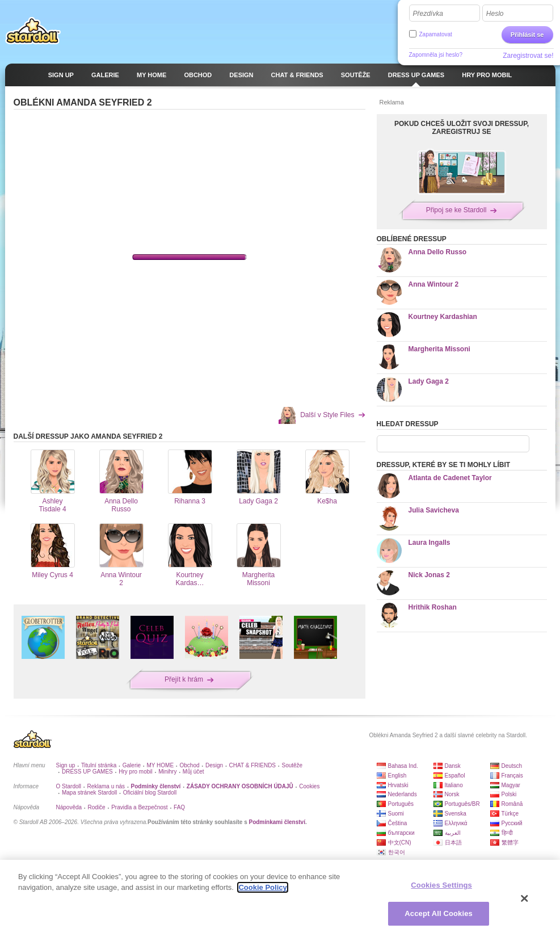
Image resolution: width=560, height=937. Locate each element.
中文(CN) (400, 843)
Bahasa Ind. (403, 766)
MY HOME (160, 765)
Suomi (396, 814)
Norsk (452, 794)
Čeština (398, 823)
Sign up (66, 765)
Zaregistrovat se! (528, 56)
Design (214, 765)
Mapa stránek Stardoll (89, 793)
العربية (453, 833)
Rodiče (97, 807)
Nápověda (69, 807)
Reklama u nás (106, 786)
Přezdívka (428, 14)
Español (455, 776)
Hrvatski (398, 785)
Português (401, 804)
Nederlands (403, 794)
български (401, 833)
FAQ (179, 807)
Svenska (456, 814)
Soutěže (292, 765)
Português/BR (462, 804)
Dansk (453, 766)
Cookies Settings (441, 885)
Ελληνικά (456, 823)
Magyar (511, 785)
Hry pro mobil (135, 772)
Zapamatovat (436, 34)
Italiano (454, 785)
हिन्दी (507, 833)
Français (512, 776)
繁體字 (510, 843)
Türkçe (510, 814)
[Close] (525, 898)
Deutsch (512, 766)
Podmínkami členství (277, 822)
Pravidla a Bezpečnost (140, 807)
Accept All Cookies (439, 913)
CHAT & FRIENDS (252, 765)
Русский (512, 823)
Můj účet (193, 772)
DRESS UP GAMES (87, 772)
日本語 (453, 843)
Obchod (190, 765)
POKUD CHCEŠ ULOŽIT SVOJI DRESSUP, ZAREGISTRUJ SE (462, 128)
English (397, 776)
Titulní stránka (99, 765)
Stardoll (33, 31)
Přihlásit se (527, 35)
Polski (509, 794)
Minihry (167, 772)
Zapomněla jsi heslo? (436, 55)
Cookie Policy (262, 887)
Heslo (495, 14)
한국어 (397, 852)
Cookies (309, 786)
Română (512, 804)
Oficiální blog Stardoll (150, 793)
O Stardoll (69, 786)
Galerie (132, 765)
